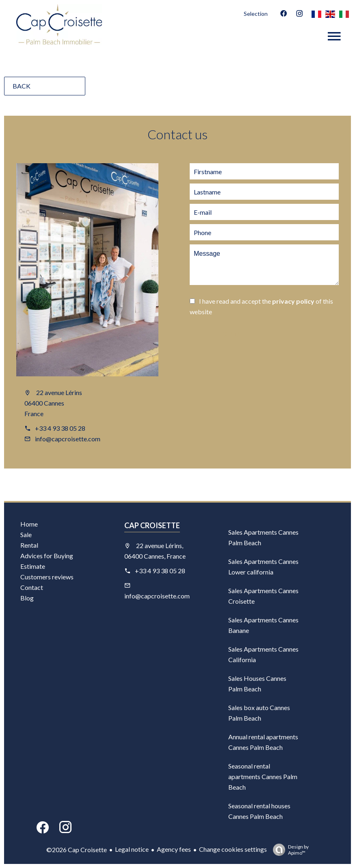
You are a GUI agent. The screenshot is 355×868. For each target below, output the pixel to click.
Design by (289, 850)
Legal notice (132, 849)
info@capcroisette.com (68, 439)
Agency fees (174, 849)
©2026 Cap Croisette (77, 850)
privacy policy (293, 301)
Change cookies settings (233, 849)
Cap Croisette (152, 525)
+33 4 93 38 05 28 (60, 428)
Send (230, 334)
